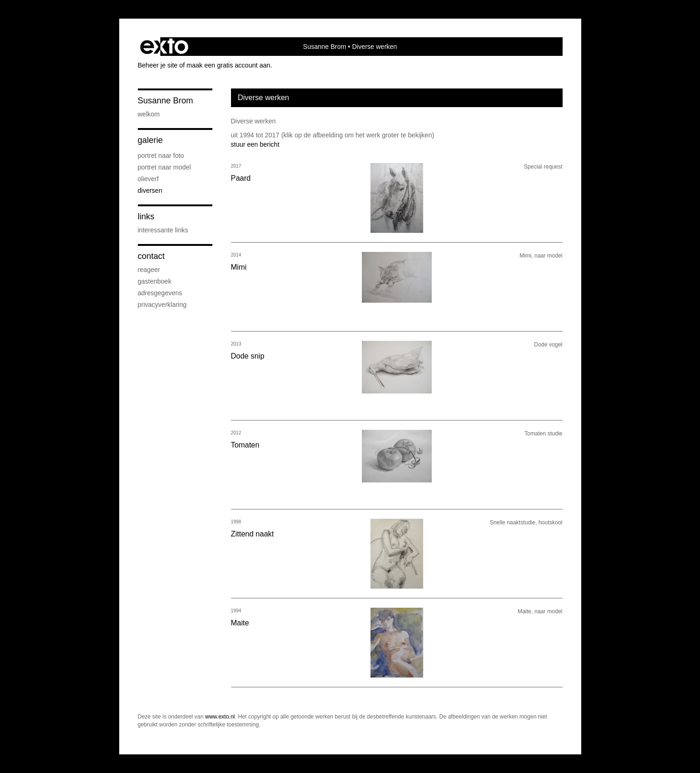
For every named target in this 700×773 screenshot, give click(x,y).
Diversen (150, 190)
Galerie (150, 140)
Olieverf (148, 179)
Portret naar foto (161, 156)
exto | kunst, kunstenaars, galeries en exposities (164, 47)
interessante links (163, 230)
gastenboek (155, 281)
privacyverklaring (162, 305)
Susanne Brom (325, 47)
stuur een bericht (255, 144)
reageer (149, 270)
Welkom (149, 114)
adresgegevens (160, 293)
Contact (151, 256)
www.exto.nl (220, 717)
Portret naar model (164, 167)
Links (146, 217)
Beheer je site (158, 65)
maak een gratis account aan (229, 65)
